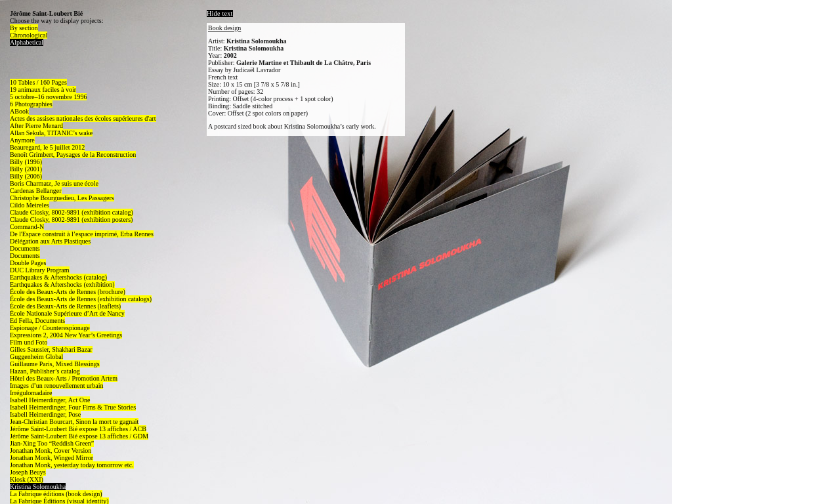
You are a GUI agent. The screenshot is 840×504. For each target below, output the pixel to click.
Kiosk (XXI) (27, 479)
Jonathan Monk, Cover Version (51, 451)
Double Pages (28, 263)
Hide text (220, 13)
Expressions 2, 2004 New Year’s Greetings (66, 335)
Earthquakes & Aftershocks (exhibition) (62, 284)
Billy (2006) (26, 176)
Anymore (22, 140)
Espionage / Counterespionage (50, 328)
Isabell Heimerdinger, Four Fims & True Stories (73, 407)
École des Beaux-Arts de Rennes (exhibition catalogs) (81, 299)
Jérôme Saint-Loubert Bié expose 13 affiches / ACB (78, 429)
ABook (19, 111)
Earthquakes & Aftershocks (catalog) (58, 277)
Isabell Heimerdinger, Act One (50, 400)
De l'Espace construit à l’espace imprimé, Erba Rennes (82, 234)
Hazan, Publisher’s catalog (45, 371)
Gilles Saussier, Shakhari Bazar (51, 349)
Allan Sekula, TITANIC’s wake (51, 133)
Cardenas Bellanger (36, 191)
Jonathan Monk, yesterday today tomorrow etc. (72, 465)
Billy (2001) (26, 169)
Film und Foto (29, 342)
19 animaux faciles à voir (43, 90)
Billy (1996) (26, 162)
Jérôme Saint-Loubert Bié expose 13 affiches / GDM (79, 436)
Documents (25, 248)
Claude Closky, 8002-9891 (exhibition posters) (71, 220)
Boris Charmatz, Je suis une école (54, 183)
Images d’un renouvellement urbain (56, 386)
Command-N (27, 227)
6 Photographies (31, 104)
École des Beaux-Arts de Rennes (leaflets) (65, 306)
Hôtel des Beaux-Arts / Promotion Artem (64, 378)
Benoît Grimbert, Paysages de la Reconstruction (73, 155)
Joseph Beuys (28, 472)
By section (24, 28)
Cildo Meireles (30, 205)
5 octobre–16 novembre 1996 (48, 97)
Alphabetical (27, 42)
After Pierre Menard (36, 126)
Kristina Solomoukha (38, 487)
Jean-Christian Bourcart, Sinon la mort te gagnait (74, 422)
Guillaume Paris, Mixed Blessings (55, 364)
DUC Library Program (40, 270)
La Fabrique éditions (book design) (56, 494)
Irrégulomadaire (31, 393)
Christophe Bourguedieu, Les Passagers (62, 198)
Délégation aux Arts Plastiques (50, 241)
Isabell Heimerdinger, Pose (45, 414)
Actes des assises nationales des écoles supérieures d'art (83, 118)
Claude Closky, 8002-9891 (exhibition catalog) (72, 212)
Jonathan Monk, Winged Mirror (52, 458)
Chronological (29, 35)
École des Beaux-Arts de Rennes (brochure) (68, 292)
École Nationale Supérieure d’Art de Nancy (67, 313)
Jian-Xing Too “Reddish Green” (52, 443)
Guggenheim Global (36, 357)
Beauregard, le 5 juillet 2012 (47, 147)
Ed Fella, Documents (37, 321)
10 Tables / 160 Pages (38, 82)
